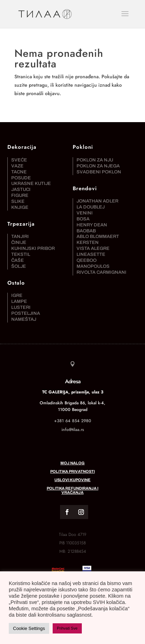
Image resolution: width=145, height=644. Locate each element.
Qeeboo (87, 260)
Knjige (20, 207)
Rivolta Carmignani (101, 272)
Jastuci (21, 190)
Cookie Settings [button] (29, 628)
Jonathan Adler (97, 201)
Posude (21, 178)
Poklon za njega (98, 166)
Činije (19, 243)
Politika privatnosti (72, 471)
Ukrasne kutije (31, 184)
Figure (20, 195)
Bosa (83, 219)
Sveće (19, 160)
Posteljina (26, 313)
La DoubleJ (91, 207)
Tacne (19, 172)
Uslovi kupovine (72, 480)
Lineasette (91, 254)
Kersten (88, 243)
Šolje (19, 266)
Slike (18, 201)
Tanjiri (20, 237)
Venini (85, 213)
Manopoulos (93, 266)
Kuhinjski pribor (33, 248)
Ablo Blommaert (98, 237)
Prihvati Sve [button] (67, 628)
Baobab (86, 231)
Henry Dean (92, 225)
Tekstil (21, 254)
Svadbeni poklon (99, 172)
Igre (17, 296)
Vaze (17, 166)
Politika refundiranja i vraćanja (72, 490)
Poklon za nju (95, 160)
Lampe (19, 301)
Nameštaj (24, 319)
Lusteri (21, 307)
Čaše (18, 260)
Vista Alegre (93, 248)
